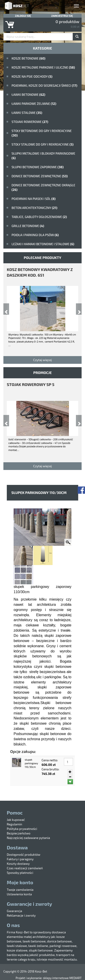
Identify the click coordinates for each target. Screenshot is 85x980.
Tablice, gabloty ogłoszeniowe (39, 217)
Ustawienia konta (19, 894)
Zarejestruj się (62, 16)
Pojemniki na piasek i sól (34, 199)
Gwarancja (14, 911)
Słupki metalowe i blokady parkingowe (43, 156)
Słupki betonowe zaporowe (38, 167)
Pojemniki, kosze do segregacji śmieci (44, 85)
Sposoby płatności (20, 873)
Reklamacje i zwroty (21, 915)
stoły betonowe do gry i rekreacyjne (42, 133)
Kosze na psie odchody (32, 76)
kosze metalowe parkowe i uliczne (43, 67)
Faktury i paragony (20, 859)
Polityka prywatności (22, 829)
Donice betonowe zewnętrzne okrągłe (43, 187)
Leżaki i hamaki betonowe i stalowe (43, 244)
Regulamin (15, 824)
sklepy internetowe (56, 978)
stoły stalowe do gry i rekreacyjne (42, 144)
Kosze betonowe (28, 58)
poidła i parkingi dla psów (35, 235)
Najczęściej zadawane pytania (28, 838)
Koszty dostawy (18, 864)
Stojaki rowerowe (30, 122)
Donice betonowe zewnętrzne (40, 176)
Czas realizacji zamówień (25, 868)
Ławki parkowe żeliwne (34, 104)
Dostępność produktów (24, 854)
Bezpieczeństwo (19, 833)
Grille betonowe (28, 226)
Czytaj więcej (42, 360)
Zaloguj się (23, 16)
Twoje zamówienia (20, 890)
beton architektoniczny (34, 208)
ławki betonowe (28, 95)
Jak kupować (16, 820)
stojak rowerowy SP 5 (31, 384)
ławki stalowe (27, 113)
